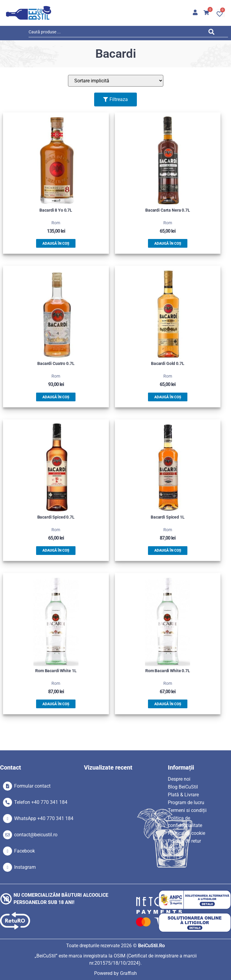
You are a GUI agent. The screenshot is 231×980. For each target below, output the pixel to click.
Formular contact (32, 786)
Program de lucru (186, 802)
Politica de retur (184, 841)
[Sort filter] (116, 81)
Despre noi (179, 779)
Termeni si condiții (187, 810)
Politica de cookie (186, 833)
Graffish (128, 973)
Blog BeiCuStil (183, 787)
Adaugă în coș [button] (56, 243)
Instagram (25, 867)
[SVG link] (29, 13)
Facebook (25, 851)
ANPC (174, 849)
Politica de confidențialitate (185, 822)
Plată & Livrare (183, 795)
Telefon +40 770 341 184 (41, 802)
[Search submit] (213, 33)
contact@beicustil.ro (36, 835)
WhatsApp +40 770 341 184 (44, 818)
